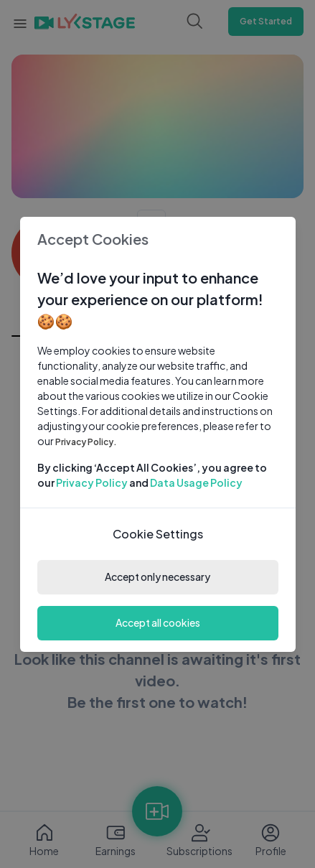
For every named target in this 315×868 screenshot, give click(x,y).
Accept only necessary (157, 577)
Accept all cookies (158, 622)
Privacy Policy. (86, 442)
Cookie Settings (158, 534)
